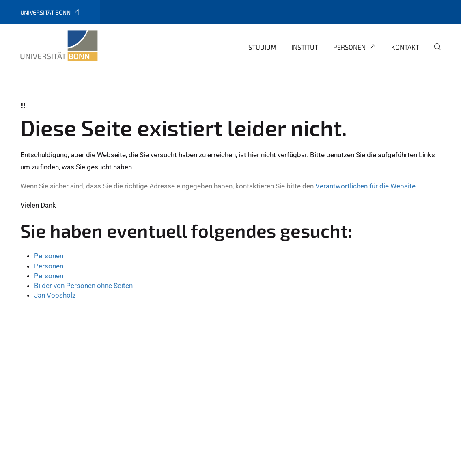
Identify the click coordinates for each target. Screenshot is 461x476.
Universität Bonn (50, 12)
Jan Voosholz (55, 295)
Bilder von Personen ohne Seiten (83, 286)
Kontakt (405, 47)
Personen (355, 47)
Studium (262, 47)
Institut (305, 47)
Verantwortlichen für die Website (365, 186)
